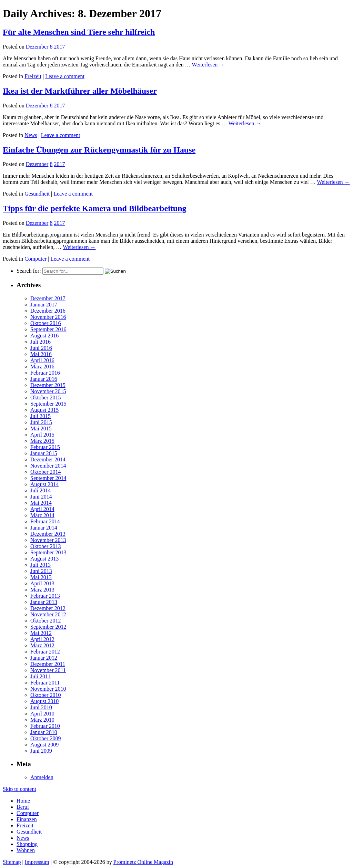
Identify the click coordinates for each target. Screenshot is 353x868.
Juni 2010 (41, 707)
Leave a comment (65, 76)
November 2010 (48, 689)
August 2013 (44, 559)
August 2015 (44, 410)
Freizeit (33, 76)
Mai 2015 (41, 428)
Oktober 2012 (46, 621)
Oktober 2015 (46, 398)
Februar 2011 (45, 683)
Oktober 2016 (46, 323)
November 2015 (48, 391)
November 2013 (48, 540)
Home (23, 801)
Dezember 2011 (48, 664)
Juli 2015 (41, 416)
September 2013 (48, 552)
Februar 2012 (45, 652)
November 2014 (48, 466)
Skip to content (19, 789)
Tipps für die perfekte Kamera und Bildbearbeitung (95, 208)
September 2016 (48, 329)
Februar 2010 (45, 726)
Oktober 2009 (46, 738)
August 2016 (44, 336)
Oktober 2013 (46, 546)
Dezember (37, 47)
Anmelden (42, 777)
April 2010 (42, 714)
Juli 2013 (41, 565)
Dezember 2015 (48, 385)
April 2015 (42, 435)
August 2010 (44, 701)
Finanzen (27, 819)
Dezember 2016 (48, 311)
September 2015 (48, 404)
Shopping (27, 844)
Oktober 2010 (46, 695)
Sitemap (12, 862)
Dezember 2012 (48, 608)
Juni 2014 (41, 497)
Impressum (37, 862)
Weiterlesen (208, 65)
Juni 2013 (41, 571)
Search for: (29, 271)
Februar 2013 (45, 596)
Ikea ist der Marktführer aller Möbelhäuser (80, 91)
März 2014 (42, 515)
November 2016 (48, 317)
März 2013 (42, 590)
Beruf (23, 807)
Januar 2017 (44, 305)
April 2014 (42, 509)
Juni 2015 (41, 422)
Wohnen (26, 850)
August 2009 (44, 745)
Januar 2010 (44, 732)
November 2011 (48, 670)
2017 (59, 47)
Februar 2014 (45, 521)
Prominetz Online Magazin (143, 862)
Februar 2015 (45, 447)
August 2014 (44, 484)
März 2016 (42, 367)
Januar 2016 (44, 379)
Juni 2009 (41, 751)
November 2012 (48, 614)
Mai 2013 (41, 577)
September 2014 (48, 478)
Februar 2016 (45, 373)
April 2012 (42, 639)
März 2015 (42, 441)
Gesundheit (37, 194)
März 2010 (42, 720)
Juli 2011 (41, 676)
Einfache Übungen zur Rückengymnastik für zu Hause (99, 150)
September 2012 (48, 627)
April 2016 (42, 360)
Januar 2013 (44, 602)
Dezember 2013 (48, 534)
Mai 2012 (41, 633)
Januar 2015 (44, 453)
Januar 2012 (44, 658)
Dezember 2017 (48, 298)
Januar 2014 (44, 528)
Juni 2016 (41, 348)
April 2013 (42, 583)
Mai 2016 (41, 354)
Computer (36, 259)
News (31, 135)
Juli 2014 (41, 490)
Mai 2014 (41, 503)
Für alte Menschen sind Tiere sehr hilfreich (79, 32)
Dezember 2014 (48, 459)
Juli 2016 (41, 342)
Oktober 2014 (46, 472)
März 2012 (42, 645)
